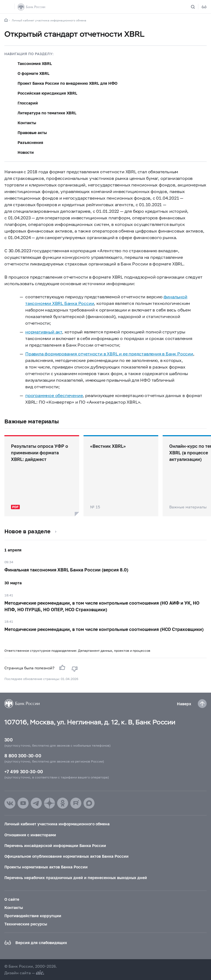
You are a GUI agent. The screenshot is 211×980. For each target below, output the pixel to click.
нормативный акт (44, 332)
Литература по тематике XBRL (47, 113)
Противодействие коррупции (33, 916)
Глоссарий (28, 103)
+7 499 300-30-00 (24, 771)
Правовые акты (32, 133)
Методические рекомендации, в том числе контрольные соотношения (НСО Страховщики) (104, 629)
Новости (26, 152)
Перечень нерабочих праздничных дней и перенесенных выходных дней (76, 878)
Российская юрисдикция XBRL (47, 93)
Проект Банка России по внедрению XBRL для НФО (67, 83)
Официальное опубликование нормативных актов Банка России (66, 856)
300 (9, 740)
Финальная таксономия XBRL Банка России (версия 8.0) (66, 570)
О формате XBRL (34, 73)
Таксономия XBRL (35, 63)
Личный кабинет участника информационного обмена (49, 20)
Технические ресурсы (26, 924)
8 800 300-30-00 (23, 756)
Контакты (27, 123)
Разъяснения (30, 142)
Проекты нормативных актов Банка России (46, 867)
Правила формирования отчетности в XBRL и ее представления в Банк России (109, 354)
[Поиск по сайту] (196, 7)
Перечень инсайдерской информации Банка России (55, 846)
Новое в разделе (27, 531)
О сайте (12, 899)
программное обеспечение (54, 395)
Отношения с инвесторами (30, 835)
